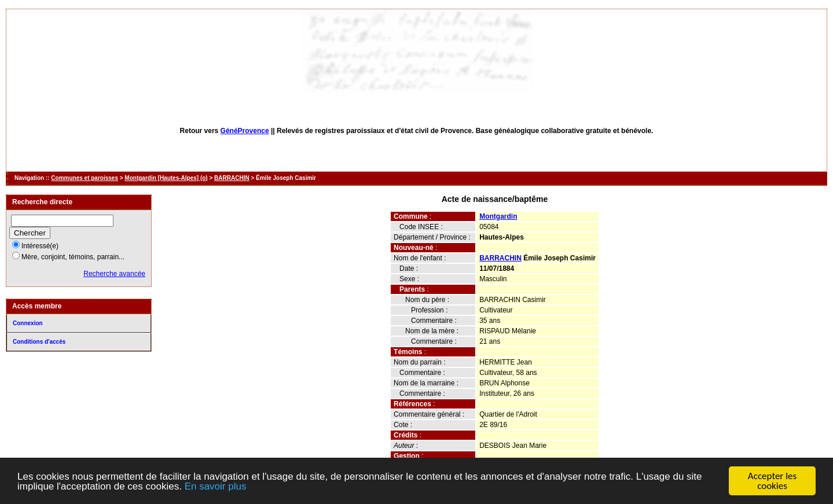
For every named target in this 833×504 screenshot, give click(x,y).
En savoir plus (216, 486)
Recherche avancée (114, 274)
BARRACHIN (232, 178)
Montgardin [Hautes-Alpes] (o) (166, 178)
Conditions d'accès (39, 342)
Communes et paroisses (85, 178)
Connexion (28, 323)
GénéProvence (245, 131)
